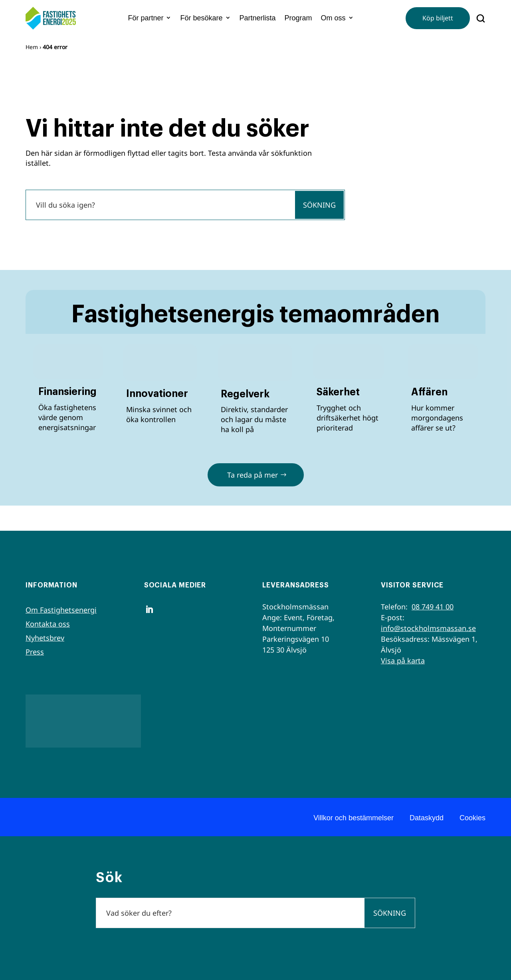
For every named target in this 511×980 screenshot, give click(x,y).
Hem (32, 47)
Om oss (333, 18)
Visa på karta (403, 661)
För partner (146, 18)
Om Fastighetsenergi (61, 610)
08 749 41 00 (433, 607)
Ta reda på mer (253, 475)
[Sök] (160, 205)
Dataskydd (427, 818)
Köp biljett (438, 18)
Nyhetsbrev (45, 638)
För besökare (201, 18)
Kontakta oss (48, 624)
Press (35, 652)
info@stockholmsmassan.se (428, 628)
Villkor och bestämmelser (354, 818)
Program (298, 18)
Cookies (472, 818)
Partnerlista (258, 18)
